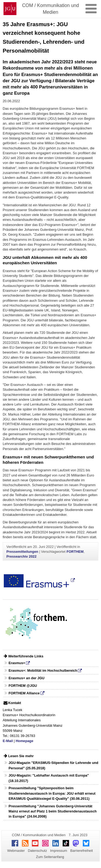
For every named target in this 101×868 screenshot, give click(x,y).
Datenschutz (37, 851)
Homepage (24, 741)
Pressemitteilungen (22, 552)
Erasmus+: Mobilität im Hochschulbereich (43, 670)
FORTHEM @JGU (23, 686)
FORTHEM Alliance (24, 693)
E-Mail (8, 741)
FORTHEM (75, 552)
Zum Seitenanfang (50, 857)
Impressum (59, 851)
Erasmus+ (17, 663)
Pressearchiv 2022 (22, 556)
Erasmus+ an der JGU (27, 678)
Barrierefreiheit (82, 851)
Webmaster (16, 851)
